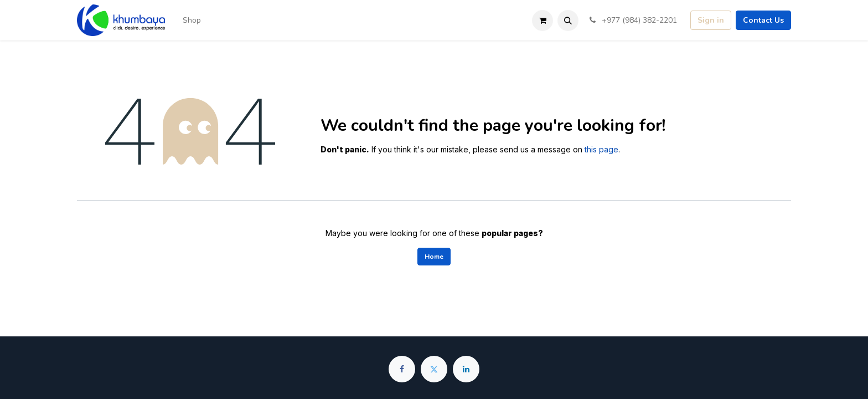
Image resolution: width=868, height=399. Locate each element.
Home (434, 257)
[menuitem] (192, 20)
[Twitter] (434, 369)
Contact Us (763, 20)
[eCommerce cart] (542, 21)
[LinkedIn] (466, 369)
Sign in (711, 20)
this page (601, 149)
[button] (568, 21)
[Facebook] (402, 369)
